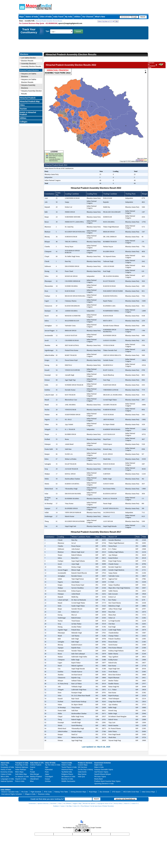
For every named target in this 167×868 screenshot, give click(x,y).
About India (5, 763)
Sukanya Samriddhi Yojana (104, 770)
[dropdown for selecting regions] (106, 21)
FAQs (60, 803)
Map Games (82, 774)
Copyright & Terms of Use (105, 803)
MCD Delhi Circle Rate (131, 792)
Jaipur (47, 774)
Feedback (56, 806)
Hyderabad (49, 770)
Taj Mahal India (67, 772)
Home (21, 21)
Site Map (69, 806)
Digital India (98, 765)
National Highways (22, 767)
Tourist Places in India (69, 767)
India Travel (58, 17)
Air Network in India (22, 777)
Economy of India (7, 772)
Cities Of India (50, 763)
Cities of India (46, 17)
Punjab (32, 772)
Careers (63, 806)
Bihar (32, 781)
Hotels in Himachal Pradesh (28, 113)
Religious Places (67, 774)
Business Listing (44, 794)
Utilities (77, 17)
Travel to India (67, 763)
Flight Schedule (36, 792)
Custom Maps (83, 765)
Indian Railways (21, 770)
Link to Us (76, 806)
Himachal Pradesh (28, 98)
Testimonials (32, 803)
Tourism (23, 109)
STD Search (116, 792)
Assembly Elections (29, 64)
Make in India (99, 767)
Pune (47, 772)
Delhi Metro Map (21, 774)
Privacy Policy (118, 803)
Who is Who (5, 777)
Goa (32, 770)
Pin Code (24, 792)
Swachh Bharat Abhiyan (103, 774)
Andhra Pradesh (36, 765)
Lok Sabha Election (28, 58)
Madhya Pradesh (36, 777)
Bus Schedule (104, 792)
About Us (127, 803)
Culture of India (6, 774)
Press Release (85, 806)
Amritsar (48, 781)
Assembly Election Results (31, 66)
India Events (82, 772)
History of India (6, 770)
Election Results (27, 61)
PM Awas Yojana (100, 777)
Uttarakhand (34, 779)
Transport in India (22, 763)
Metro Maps (19, 772)
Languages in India (7, 779)
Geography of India (7, 767)
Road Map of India (22, 765)
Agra (47, 767)
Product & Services (85, 763)
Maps (22, 17)
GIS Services (83, 767)
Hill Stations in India (68, 777)
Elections (24, 54)
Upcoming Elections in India (104, 784)
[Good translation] (78, 830)
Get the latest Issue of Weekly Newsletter (102, 806)
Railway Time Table (61, 792)
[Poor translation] (86, 830)
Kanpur (48, 779)
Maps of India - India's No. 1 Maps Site (22, 7)
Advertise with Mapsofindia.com (125, 799)
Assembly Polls (30, 21)
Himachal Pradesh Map (30, 101)
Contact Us (134, 803)
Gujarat (33, 767)
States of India (32, 17)
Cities (22, 105)
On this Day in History (86, 770)
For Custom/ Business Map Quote (32, 23)
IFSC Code (48, 792)
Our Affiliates (67, 803)
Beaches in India (67, 779)
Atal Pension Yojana (101, 772)
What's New (100, 17)
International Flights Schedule (12, 794)
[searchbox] (129, 17)
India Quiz (81, 777)
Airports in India (21, 779)
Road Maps (93, 792)
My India (69, 17)
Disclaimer (53, 803)
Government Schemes (103, 763)
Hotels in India (66, 765)
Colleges (24, 122)
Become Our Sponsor (89, 803)
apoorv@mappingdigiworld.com (70, 23)
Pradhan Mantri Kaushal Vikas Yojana (107, 781)
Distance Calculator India (10, 792)
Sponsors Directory (43, 803)
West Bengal (34, 774)
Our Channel (88, 17)
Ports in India (20, 781)
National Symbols (7, 781)
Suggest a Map (77, 803)
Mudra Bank (99, 779)
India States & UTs (37, 763)
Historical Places (67, 770)
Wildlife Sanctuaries (68, 781)
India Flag (4, 765)
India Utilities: (6, 790)
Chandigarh (49, 777)
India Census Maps (148, 792)
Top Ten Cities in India (53, 765)
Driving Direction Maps (78, 792)
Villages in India (30, 794)
